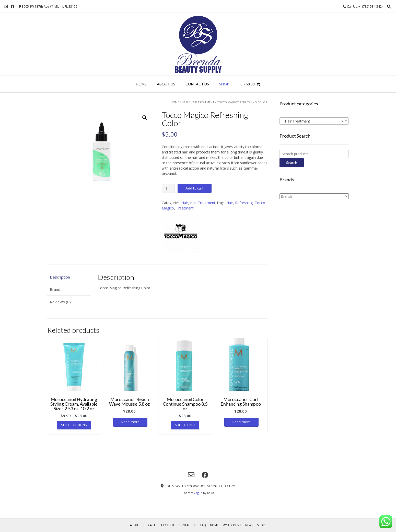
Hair (185, 102)
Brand (55, 289)
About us (166, 84)
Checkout (167, 525)
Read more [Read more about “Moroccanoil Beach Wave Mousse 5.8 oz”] (130, 422)
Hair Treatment (202, 102)
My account (232, 525)
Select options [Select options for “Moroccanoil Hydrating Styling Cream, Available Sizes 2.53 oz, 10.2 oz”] (74, 425)
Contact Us (197, 84)
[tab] (69, 277)
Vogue (198, 493)
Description (60, 277)
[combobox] (314, 121)
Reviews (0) (60, 302)
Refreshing (244, 203)
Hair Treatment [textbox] (313, 121)
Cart (152, 525)
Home (141, 84)
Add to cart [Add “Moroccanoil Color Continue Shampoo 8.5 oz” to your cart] (185, 425)
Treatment (185, 208)
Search (292, 163)
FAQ (203, 525)
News (249, 525)
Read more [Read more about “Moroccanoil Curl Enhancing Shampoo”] (241, 422)
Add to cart (195, 188)
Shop (224, 84)
